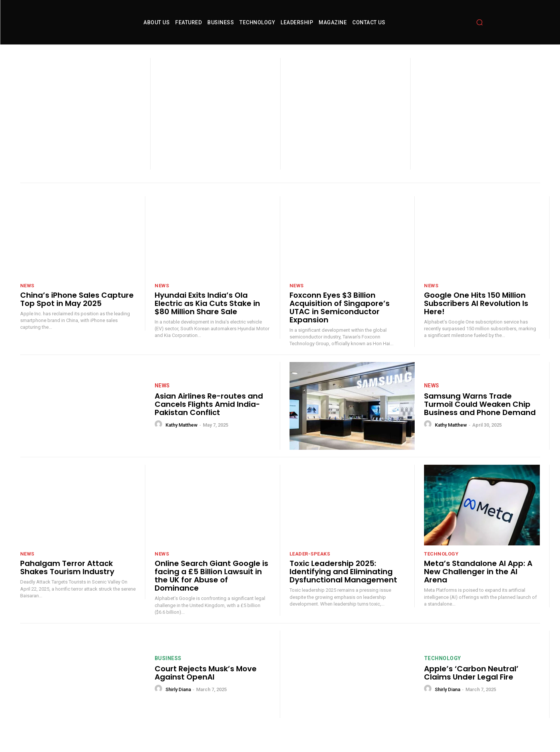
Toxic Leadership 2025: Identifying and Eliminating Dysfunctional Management (343, 583)
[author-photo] (160, 436)
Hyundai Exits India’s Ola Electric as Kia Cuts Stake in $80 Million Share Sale (207, 315)
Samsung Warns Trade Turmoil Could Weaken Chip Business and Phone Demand (480, 416)
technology (441, 565)
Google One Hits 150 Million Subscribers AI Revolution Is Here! (476, 315)
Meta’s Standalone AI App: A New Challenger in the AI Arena (478, 583)
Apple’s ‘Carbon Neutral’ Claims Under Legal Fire (471, 684)
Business (168, 670)
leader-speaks (310, 565)
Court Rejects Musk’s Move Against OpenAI (206, 684)
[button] (479, 28)
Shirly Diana (178, 701)
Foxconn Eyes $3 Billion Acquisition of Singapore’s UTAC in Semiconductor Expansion (340, 319)
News (27, 297)
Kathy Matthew (182, 437)
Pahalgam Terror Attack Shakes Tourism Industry (67, 579)
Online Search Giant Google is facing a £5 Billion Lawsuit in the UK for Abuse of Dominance (211, 587)
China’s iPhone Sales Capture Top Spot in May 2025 (77, 311)
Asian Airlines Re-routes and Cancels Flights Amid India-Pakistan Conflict (209, 416)
